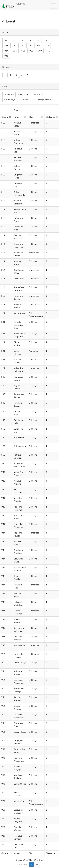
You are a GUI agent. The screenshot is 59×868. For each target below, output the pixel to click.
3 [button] (16, 75)
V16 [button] (15, 51)
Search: (30, 110)
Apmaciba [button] (9, 94)
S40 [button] (14, 45)
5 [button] (27, 75)
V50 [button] (48, 51)
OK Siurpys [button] (10, 100)
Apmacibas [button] (23, 94)
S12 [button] (21, 40)
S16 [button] (37, 40)
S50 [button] (22, 45)
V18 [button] (23, 51)
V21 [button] (31, 51)
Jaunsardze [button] (38, 94)
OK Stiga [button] (24, 100)
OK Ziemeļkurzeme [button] (42, 100)
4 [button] (22, 75)
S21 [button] (6, 45)
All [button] (6, 40)
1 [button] (5, 75)
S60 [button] (30, 45)
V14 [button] (6, 51)
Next (38, 864)
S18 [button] (45, 40)
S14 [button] (29, 40)
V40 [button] (40, 51)
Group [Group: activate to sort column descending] (5, 117)
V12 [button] (47, 45)
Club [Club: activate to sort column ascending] (31, 117)
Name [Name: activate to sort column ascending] (17, 117)
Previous (23, 864)
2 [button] (11, 75)
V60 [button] (6, 56)
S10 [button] (13, 40)
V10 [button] (38, 45)
